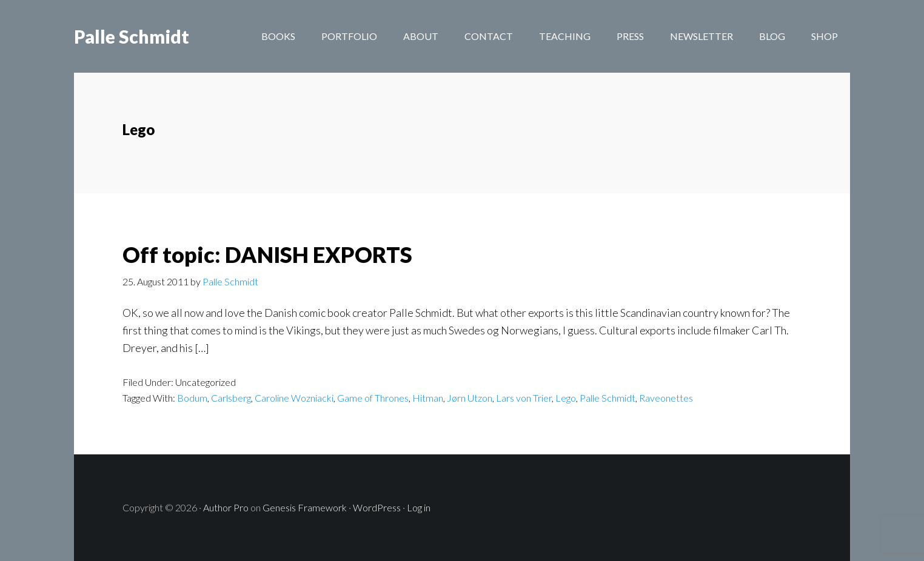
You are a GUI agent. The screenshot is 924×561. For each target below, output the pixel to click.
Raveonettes (666, 398)
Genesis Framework (305, 507)
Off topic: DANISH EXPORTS (267, 254)
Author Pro (226, 507)
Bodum (192, 398)
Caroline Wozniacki (294, 398)
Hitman (428, 398)
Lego (566, 398)
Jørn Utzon (470, 398)
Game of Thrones (373, 398)
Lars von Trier (524, 398)
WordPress (377, 507)
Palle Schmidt (132, 36)
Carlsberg (231, 398)
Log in (419, 507)
